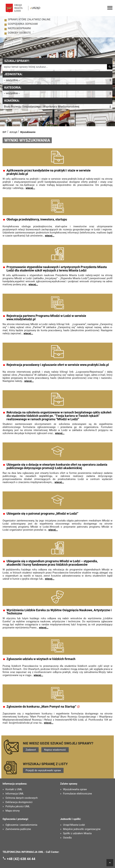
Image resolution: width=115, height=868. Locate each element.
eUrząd (13, 132)
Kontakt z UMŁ (14, 789)
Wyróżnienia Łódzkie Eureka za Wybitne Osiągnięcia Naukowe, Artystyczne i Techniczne (59, 612)
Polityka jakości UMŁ (18, 806)
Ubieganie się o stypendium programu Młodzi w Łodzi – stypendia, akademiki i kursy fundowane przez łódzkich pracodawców (52, 563)
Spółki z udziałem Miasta (77, 833)
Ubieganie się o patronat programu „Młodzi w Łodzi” (42, 514)
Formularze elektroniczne (77, 794)
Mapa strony (13, 811)
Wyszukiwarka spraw (75, 789)
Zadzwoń (31, 750)
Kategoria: (13, 87)
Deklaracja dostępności (19, 802)
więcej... (30, 188)
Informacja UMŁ (15, 794)
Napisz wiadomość (55, 750)
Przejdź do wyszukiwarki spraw (43, 770)
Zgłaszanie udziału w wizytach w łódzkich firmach (41, 659)
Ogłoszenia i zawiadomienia (21, 825)
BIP (4, 132)
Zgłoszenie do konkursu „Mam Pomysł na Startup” (43, 707)
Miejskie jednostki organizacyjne (82, 829)
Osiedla (67, 838)
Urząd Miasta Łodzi (74, 825)
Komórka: (12, 101)
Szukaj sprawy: (17, 61)
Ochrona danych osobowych (22, 798)
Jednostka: (13, 74)
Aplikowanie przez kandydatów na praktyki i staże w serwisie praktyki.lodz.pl (49, 172)
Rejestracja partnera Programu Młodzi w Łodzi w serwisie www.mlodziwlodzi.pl (46, 318)
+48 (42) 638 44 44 (21, 859)
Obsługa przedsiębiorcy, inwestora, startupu (37, 219)
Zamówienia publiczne (18, 829)
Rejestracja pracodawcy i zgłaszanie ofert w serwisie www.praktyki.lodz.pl (58, 365)
